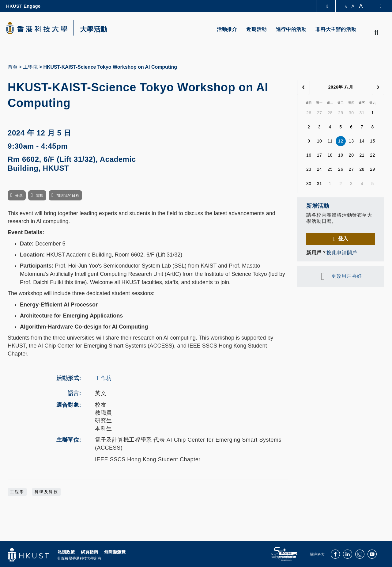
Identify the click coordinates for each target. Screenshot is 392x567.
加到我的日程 (68, 196)
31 (362, 113)
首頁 (13, 67)
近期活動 (256, 29)
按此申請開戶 (342, 253)
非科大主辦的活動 (336, 29)
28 (330, 113)
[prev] (303, 87)
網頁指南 (89, 552)
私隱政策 (66, 552)
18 (330, 155)
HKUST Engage (23, 6)
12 (341, 141)
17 (320, 155)
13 (351, 141)
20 (351, 155)
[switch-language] (377, 6)
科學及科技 (46, 492)
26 (309, 113)
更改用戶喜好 (347, 276)
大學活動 (94, 29)
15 (373, 141)
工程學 (17, 492)
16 (309, 155)
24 (320, 169)
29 (341, 113)
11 (330, 141)
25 (330, 169)
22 (373, 155)
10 (320, 141)
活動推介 (227, 29)
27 (320, 113)
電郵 (40, 196)
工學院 (30, 67)
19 (341, 155)
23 (309, 169)
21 (362, 155)
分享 (19, 196)
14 (362, 141)
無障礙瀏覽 (115, 552)
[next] (378, 87)
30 (351, 113)
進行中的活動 (291, 29)
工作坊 (104, 378)
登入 (343, 239)
